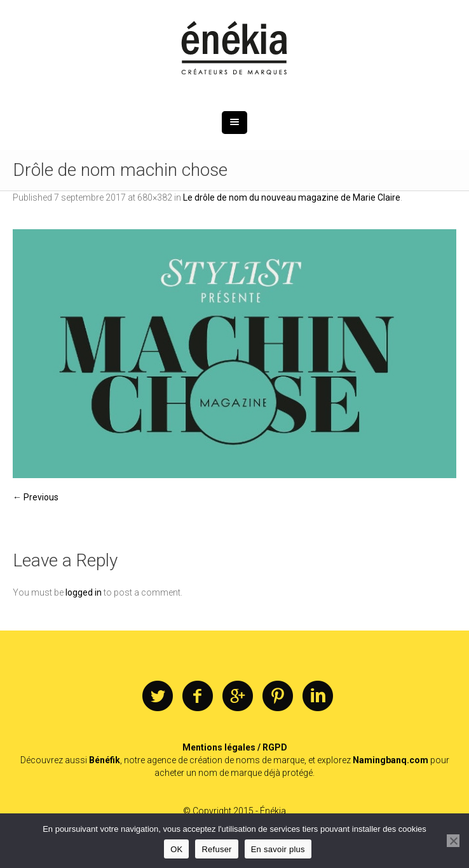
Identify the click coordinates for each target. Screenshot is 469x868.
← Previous (36, 497)
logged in (84, 592)
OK (176, 849)
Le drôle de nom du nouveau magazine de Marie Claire (292, 197)
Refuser (216, 849)
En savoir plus (278, 849)
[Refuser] (453, 841)
